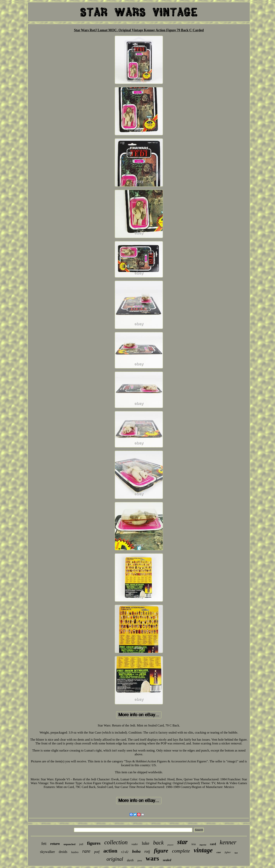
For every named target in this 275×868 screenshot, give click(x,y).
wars (152, 858)
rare (86, 851)
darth (130, 860)
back (158, 843)
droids (63, 852)
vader (135, 844)
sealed (167, 860)
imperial (203, 845)
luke (146, 843)
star (182, 842)
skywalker (48, 852)
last (236, 853)
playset (170, 845)
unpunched (70, 844)
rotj (147, 851)
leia (194, 844)
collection (116, 842)
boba (136, 851)
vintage (203, 850)
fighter (228, 852)
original (115, 859)
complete (181, 851)
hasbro (75, 852)
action (110, 851)
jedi (81, 844)
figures (94, 843)
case (219, 852)
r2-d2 (125, 852)
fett (44, 844)
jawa (140, 861)
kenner (228, 842)
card (213, 844)
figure (161, 851)
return (55, 844)
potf (97, 852)
